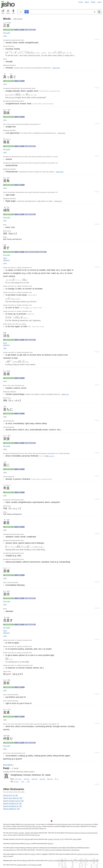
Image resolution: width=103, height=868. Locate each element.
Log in (99, 2)
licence (38, 835)
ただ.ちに (18, 779)
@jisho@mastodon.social (64, 824)
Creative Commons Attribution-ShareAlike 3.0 (61, 861)
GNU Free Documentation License (88, 861)
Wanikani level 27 (30, 214)
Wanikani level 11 (30, 743)
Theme (93, 2)
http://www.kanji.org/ (9, 850)
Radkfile (36, 833)
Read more (56, 68)
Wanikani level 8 (30, 624)
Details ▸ (97, 39)
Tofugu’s (28, 844)
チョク (16, 781)
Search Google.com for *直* (14, 801)
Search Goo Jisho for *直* (13, 798)
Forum (81, 2)
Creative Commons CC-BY (56, 839)
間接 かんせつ (50, 456)
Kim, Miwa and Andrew (28, 824)
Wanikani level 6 (30, 30)
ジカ (28, 781)
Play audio (7, 33)
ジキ (22, 781)
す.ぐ (57, 779)
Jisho (8, 5)
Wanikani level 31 (30, 598)
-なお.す (34, 779)
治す (27, 308)
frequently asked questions (34, 826)
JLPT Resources (33, 865)
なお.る (42, 779)
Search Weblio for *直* (12, 809)
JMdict (16, 833)
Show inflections (6, 259)
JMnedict (27, 833)
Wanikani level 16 (30, 252)
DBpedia (25, 861)
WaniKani (50, 844)
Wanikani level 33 (30, 146)
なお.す (26, 779)
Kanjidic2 (21, 833)
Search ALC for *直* (11, 795)
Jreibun (75, 839)
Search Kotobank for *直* (13, 806)
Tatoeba (27, 839)
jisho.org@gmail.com (87, 824)
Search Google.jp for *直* (13, 803)
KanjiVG (33, 854)
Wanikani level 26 (30, 443)
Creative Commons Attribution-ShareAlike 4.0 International (62, 850)
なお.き (50, 779)
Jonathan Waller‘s (22, 865)
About (87, 2)
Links (5, 36)
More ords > (8, 765)
